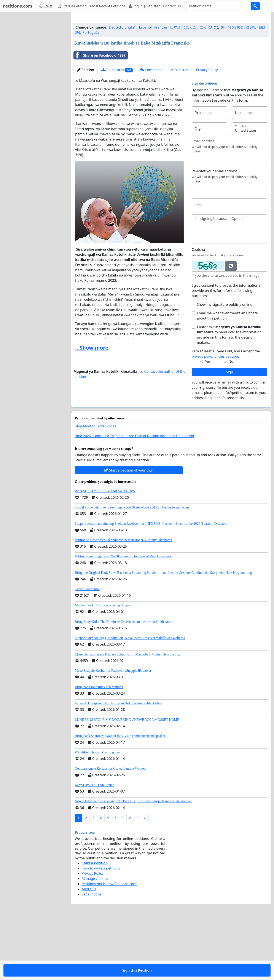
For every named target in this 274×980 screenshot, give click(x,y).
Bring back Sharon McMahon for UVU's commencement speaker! (121, 796)
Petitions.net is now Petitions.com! (109, 944)
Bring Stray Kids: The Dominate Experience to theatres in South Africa (124, 682)
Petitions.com (17, 6)
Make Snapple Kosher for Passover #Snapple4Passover (113, 731)
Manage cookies (95, 939)
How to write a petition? (101, 929)
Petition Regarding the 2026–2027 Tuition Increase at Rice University (123, 617)
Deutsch (116, 88)
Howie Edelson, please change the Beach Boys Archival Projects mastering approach (134, 862)
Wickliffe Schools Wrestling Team (99, 813)
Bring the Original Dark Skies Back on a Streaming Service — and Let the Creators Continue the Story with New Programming (163, 633)
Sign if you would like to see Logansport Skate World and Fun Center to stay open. (132, 568)
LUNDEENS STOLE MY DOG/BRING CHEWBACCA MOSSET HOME (127, 780)
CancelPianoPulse (87, 650)
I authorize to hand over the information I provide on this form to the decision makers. (230, 395)
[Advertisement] (171, 50)
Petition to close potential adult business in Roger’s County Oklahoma (123, 600)
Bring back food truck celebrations (99, 747)
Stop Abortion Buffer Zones (96, 487)
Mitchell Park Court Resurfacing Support (103, 666)
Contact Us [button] (172, 6)
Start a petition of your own (129, 531)
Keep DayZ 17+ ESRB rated (95, 845)
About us (89, 950)
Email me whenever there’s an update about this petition (227, 376)
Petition (86, 130)
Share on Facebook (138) (99, 116)
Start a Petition (72, 6)
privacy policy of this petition (215, 417)
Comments (151, 130)
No (231, 422)
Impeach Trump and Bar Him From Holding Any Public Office (118, 764)
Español (145, 88)
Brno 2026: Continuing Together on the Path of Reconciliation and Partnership (134, 496)
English (131, 88)
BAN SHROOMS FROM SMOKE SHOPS (105, 551)
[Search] (218, 6)
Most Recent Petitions (108, 6)
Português (91, 93)
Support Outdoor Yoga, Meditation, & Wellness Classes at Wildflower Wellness (130, 698)
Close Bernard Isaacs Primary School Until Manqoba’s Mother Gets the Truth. (129, 715)
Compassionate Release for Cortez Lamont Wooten (110, 829)
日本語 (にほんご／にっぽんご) (194, 88)
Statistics (179, 130)
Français (161, 88)
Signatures (117, 130)
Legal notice (92, 955)
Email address (203, 201)
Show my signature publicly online (225, 365)
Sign (230, 433)
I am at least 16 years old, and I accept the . (226, 414)
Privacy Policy (207, 130)
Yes (208, 422)
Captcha (198, 310)
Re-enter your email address (215, 232)
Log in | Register (144, 6)
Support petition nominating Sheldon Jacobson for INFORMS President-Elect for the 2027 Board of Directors (151, 584)
